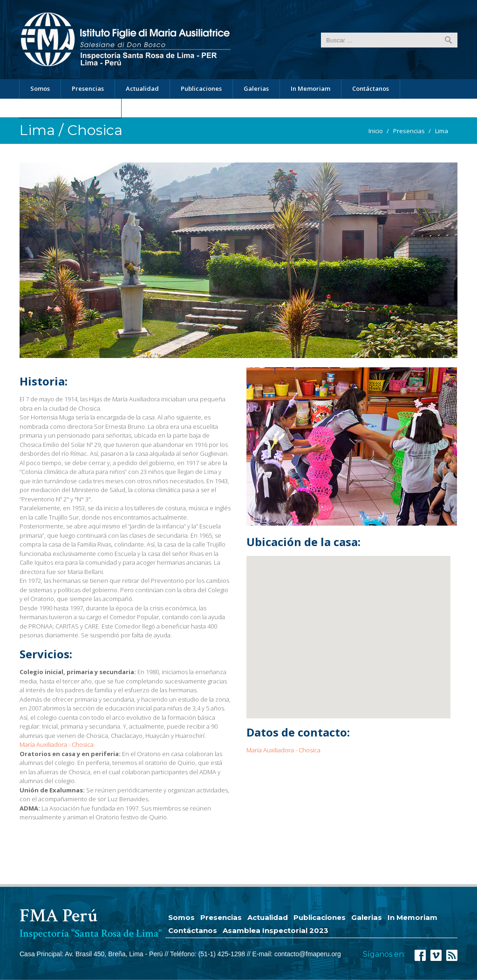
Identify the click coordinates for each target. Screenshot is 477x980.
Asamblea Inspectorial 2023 (70, 108)
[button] (334, 631)
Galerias (256, 88)
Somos (40, 88)
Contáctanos (371, 88)
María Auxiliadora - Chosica (57, 744)
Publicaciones (201, 88)
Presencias (88, 88)
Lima (442, 131)
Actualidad (142, 88)
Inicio (376, 131)
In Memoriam (310, 88)
